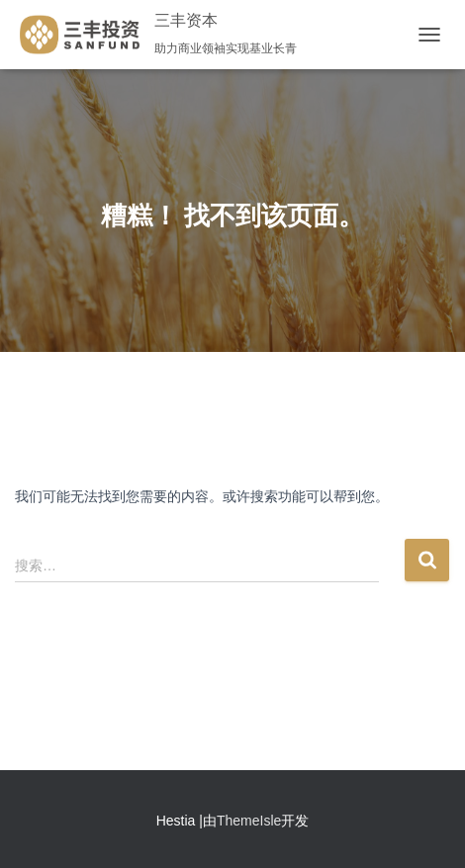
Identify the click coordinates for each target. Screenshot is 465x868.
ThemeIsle (249, 821)
